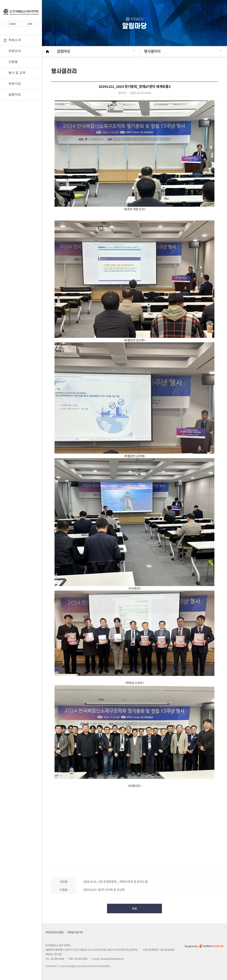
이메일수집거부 (75, 932)
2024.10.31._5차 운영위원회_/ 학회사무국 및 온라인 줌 (116, 882)
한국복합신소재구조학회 (21, 12)
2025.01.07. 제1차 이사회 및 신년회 (104, 890)
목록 (134, 909)
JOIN (30, 24)
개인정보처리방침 (54, 932)
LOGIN (12, 24)
